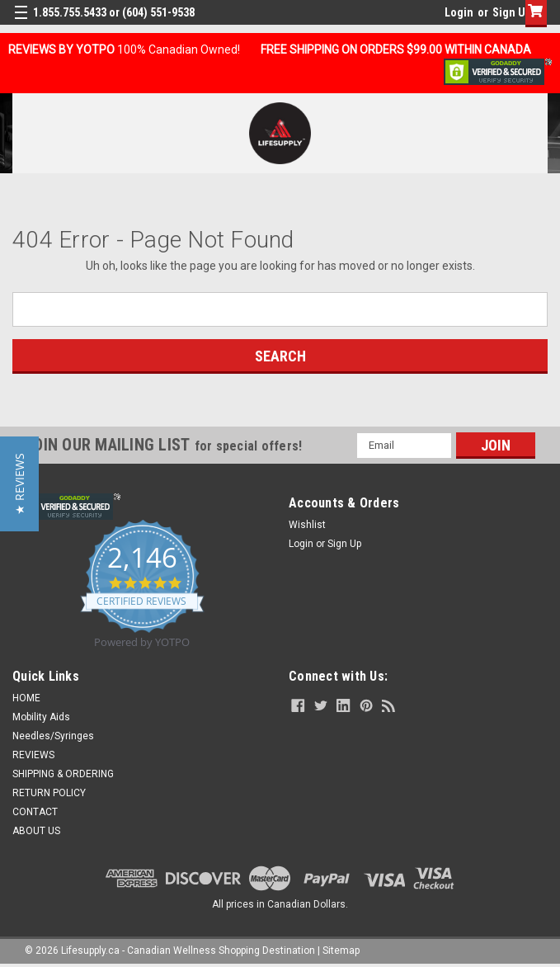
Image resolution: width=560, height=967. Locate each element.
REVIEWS (33, 755)
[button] (19, 484)
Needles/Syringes (53, 736)
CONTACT (35, 812)
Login (459, 12)
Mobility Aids (41, 717)
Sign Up (512, 12)
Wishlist (307, 525)
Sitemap (341, 950)
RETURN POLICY (49, 793)
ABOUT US (36, 831)
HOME (26, 698)
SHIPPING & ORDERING (63, 774)
